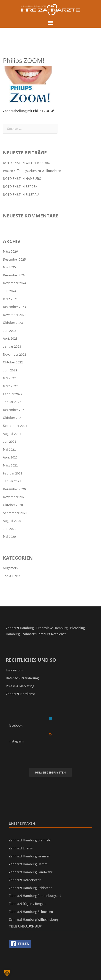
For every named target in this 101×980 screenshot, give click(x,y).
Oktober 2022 (13, 362)
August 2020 (12, 521)
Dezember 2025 (14, 259)
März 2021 (10, 465)
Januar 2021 (12, 481)
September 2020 (15, 513)
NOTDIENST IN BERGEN (20, 186)
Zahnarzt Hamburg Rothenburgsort (35, 896)
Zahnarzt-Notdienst (20, 694)
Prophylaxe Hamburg (52, 628)
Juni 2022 (10, 370)
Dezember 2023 (14, 307)
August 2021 (12, 434)
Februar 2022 (13, 394)
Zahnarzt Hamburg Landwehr (31, 872)
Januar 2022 (12, 402)
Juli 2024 (10, 291)
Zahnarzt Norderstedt (25, 880)
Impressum (14, 670)
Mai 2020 (9, 536)
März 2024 (10, 299)
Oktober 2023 (13, 323)
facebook (16, 725)
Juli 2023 (10, 331)
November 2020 (15, 497)
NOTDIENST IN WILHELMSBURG (26, 163)
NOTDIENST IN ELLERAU (21, 194)
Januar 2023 (12, 346)
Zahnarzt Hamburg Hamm (28, 864)
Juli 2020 (10, 529)
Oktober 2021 (13, 418)
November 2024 (15, 283)
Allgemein (10, 568)
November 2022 (15, 354)
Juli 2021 (10, 441)
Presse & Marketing (20, 686)
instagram (16, 741)
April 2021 (10, 457)
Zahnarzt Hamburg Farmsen (29, 856)
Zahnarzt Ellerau (21, 848)
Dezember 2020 (14, 489)
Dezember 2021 (14, 410)
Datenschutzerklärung (22, 678)
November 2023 (15, 315)
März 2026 (10, 251)
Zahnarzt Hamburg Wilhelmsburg (33, 919)
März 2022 (10, 386)
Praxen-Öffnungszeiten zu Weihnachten (32, 171)
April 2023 (10, 338)
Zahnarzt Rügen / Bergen (27, 904)
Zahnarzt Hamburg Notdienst (44, 634)
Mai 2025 (9, 267)
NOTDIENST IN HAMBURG (22, 178)
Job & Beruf (12, 576)
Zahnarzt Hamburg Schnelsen (31, 912)
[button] (7, 973)
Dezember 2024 (14, 275)
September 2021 (15, 426)
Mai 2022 (9, 378)
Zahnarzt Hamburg (20, 628)
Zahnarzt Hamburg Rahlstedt (30, 888)
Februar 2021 (13, 473)
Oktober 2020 (13, 505)
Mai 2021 (9, 449)
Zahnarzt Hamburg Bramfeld (30, 840)
